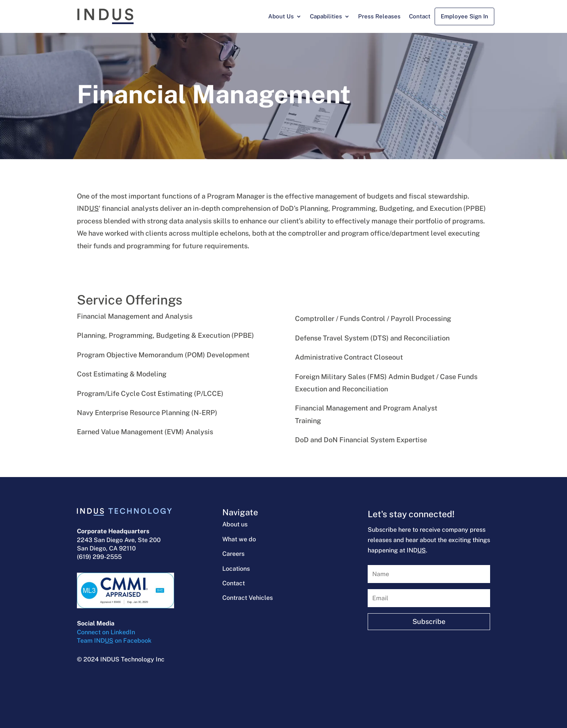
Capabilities (326, 16)
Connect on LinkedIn (106, 632)
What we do (239, 539)
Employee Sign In (464, 16)
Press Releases (379, 16)
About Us (281, 16)
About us (235, 524)
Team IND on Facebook (114, 641)
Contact (420, 16)
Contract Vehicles (248, 598)
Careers (233, 554)
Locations (236, 569)
